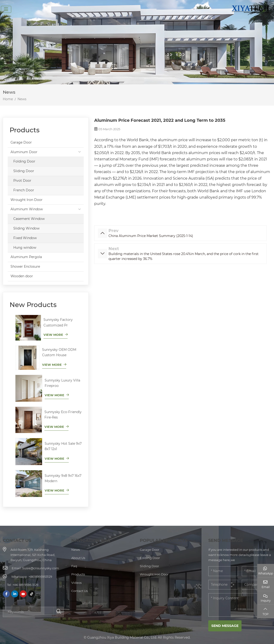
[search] (58, 612)
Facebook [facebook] (6, 594)
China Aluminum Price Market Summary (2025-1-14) (151, 236)
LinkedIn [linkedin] (15, 594)
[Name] (223, 571)
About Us (78, 558)
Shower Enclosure (25, 266)
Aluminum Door (24, 152)
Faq (74, 566)
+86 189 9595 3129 (25, 585)
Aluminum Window (27, 209)
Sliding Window (26, 228)
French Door (24, 190)
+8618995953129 (40, 577)
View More (53, 335)
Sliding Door (24, 171)
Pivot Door (22, 181)
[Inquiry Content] (240, 605)
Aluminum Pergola (26, 257)
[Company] (257, 585)
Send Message (225, 626)
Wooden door (22, 276)
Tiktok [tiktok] (32, 594)
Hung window (25, 248)
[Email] (257, 571)
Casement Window (29, 219)
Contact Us (79, 591)
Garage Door (21, 142)
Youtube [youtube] (23, 594)
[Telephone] (223, 585)
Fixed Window (25, 238)
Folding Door (24, 161)
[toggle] (6, 9)
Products (78, 574)
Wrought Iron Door (27, 200)
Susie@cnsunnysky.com (41, 568)
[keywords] (28, 612)
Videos (76, 583)
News (76, 550)
